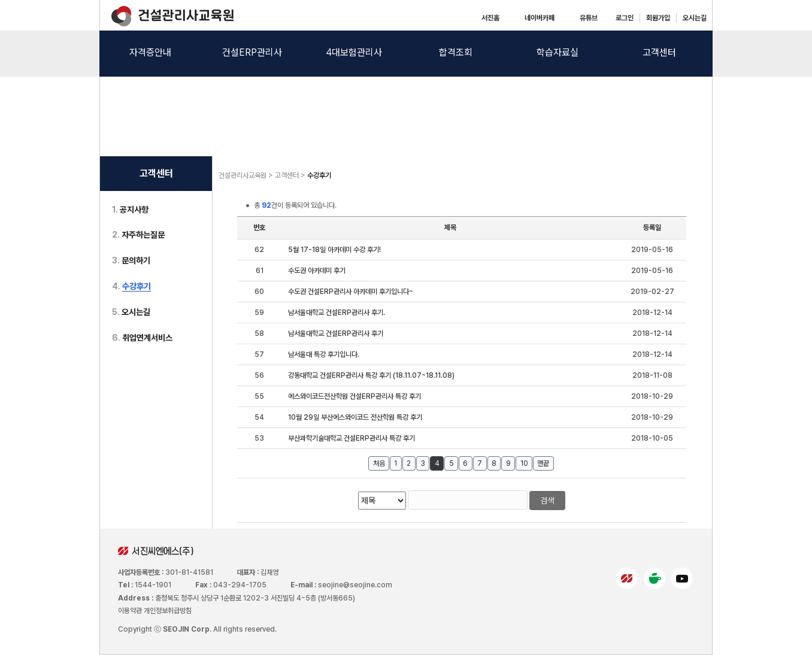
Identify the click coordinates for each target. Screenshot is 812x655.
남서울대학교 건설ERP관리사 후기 (336, 333)
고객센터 (659, 52)
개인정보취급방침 (168, 611)
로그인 (625, 18)
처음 (379, 463)
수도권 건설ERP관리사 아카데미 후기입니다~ (351, 292)
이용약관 (130, 611)
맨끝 (543, 463)
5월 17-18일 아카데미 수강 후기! (334, 250)
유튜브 (589, 18)
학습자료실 (558, 52)
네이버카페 (540, 18)
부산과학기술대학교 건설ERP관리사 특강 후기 (352, 438)
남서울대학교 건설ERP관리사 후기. (337, 313)
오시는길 (695, 18)
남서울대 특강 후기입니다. (324, 354)
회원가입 (658, 18)
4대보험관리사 (354, 52)
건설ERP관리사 (252, 52)
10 (524, 463)
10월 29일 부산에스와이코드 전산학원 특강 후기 (355, 417)
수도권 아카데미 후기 (317, 271)
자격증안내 (150, 52)
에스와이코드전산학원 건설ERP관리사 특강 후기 (355, 396)
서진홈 (490, 18)
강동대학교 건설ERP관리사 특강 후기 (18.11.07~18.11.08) (371, 375)
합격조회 (456, 52)
